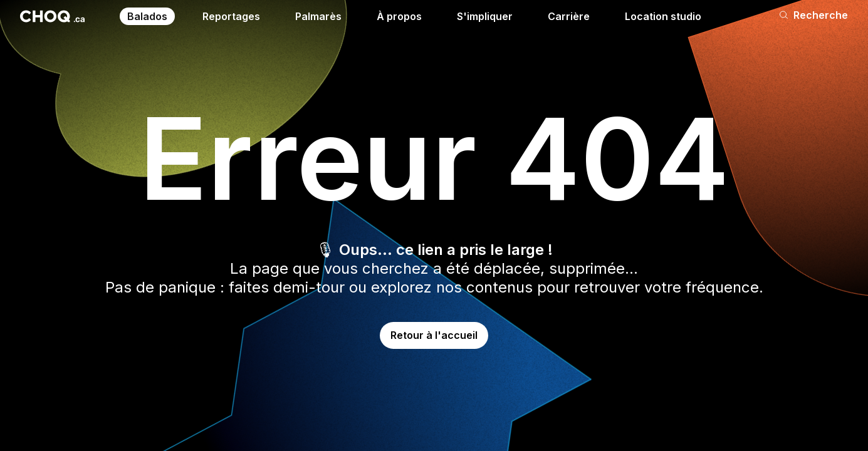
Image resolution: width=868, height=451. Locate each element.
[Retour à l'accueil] (52, 16)
